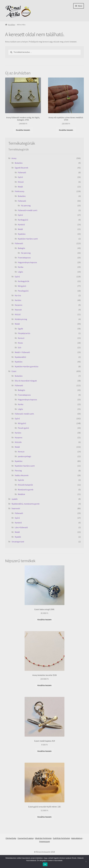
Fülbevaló (22, 172)
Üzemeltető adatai (26, 838)
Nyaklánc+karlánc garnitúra (26, 366)
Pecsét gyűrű (23, 428)
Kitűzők (18, 442)
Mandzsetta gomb (26, 490)
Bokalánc (19, 163)
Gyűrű (20, 177)
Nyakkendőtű (20, 357)
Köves (20, 343)
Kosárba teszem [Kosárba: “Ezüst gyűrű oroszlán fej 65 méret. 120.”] (44, 817)
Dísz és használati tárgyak (26, 381)
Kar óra (18, 295)
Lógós (20, 272)
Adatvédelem (77, 838)
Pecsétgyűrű (23, 291)
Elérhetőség (11, 838)
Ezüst (14, 371)
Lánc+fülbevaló (21, 527)
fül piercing (26, 206)
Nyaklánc (22, 234)
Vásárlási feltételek (43, 838)
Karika (21, 267)
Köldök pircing (21, 319)
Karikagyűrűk (23, 281)
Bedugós (21, 248)
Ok (45, 864)
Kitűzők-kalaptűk (25, 485)
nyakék (15, 499)
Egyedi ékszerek (21, 168)
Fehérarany (19, 191)
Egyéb (20, 329)
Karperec (19, 305)
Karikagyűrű (23, 220)
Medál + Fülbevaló (22, 352)
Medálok (21, 494)
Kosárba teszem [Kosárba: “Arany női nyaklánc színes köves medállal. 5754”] (66, 130)
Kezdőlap (11, 25)
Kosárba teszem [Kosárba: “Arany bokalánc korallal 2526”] (44, 685)
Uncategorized (18, 542)
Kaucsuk (18, 310)
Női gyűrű (22, 286)
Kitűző (21, 182)
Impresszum (44, 841)
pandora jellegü (24, 456)
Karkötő (21, 225)
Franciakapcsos (24, 258)
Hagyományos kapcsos (27, 262)
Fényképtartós (24, 333)
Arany (14, 158)
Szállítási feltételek (61, 838)
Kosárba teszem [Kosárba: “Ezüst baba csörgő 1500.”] (44, 619)
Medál (20, 187)
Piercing (18, 471)
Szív (19, 347)
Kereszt (21, 338)
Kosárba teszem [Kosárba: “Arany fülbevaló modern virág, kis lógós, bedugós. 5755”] (23, 130)
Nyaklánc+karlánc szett (28, 239)
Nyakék (18, 537)
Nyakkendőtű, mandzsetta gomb (26, 504)
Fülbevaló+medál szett (28, 210)
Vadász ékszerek (22, 475)
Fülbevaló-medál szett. (25, 414)
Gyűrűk (21, 480)
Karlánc (18, 300)
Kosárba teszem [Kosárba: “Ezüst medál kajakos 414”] (44, 751)
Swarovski (16, 508)
